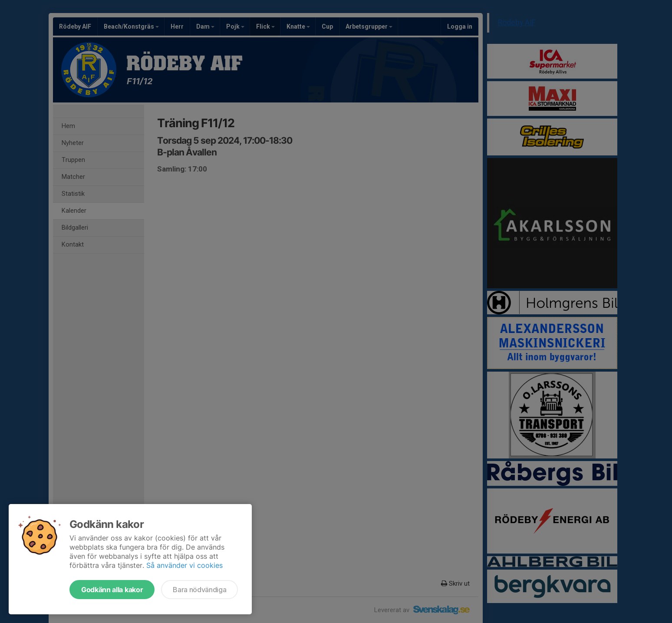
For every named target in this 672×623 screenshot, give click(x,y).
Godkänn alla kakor (112, 590)
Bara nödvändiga (199, 590)
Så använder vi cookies (184, 565)
